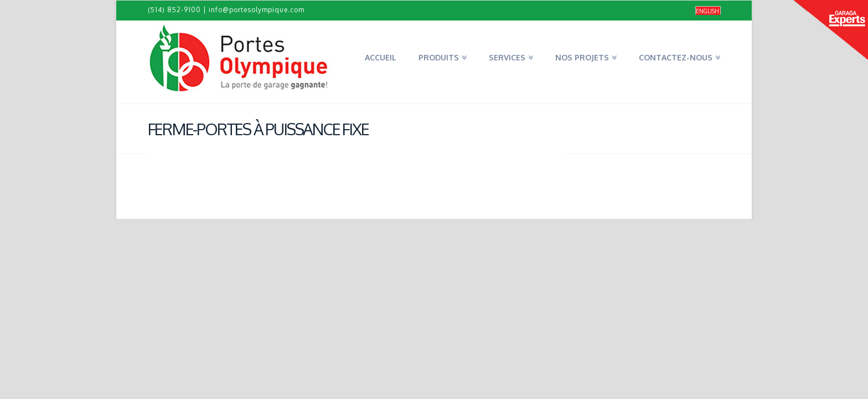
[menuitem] (708, 11)
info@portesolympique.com (257, 10)
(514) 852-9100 (174, 10)
